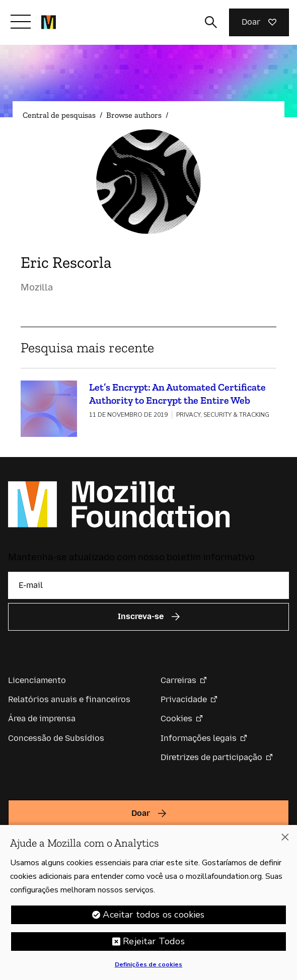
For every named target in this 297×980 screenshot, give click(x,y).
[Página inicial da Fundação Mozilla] (49, 22)
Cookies (176, 719)
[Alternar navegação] (21, 22)
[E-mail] (148, 585)
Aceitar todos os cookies (154, 918)
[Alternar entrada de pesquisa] (211, 22)
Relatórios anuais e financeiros (69, 699)
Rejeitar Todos (154, 945)
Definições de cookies (149, 968)
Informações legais (199, 738)
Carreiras (178, 680)
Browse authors (134, 115)
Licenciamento (37, 680)
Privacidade (184, 699)
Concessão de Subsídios (56, 738)
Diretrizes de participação (211, 757)
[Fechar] (285, 841)
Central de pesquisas (59, 115)
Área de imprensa (42, 719)
